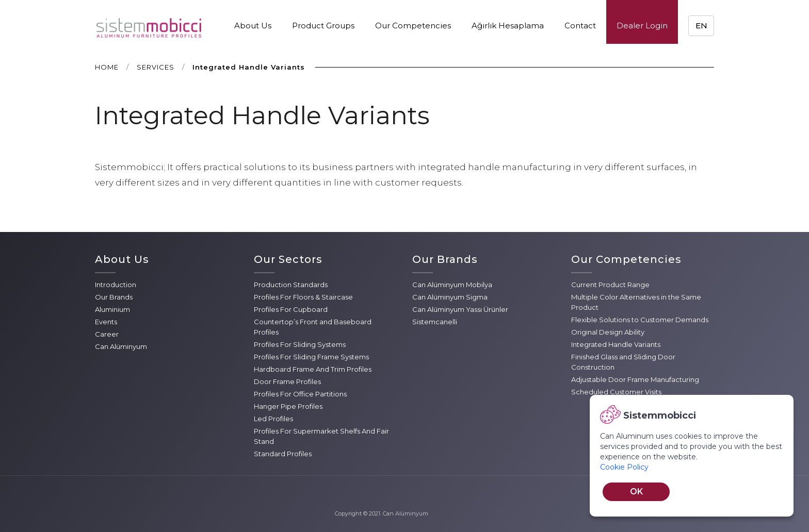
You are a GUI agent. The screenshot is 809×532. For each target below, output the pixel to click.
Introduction (116, 285)
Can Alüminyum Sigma (450, 297)
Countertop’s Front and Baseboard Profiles (313, 327)
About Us (253, 26)
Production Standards (291, 285)
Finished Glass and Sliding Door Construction (623, 362)
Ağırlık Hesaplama (508, 26)
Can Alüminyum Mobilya (452, 285)
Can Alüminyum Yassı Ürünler (460, 309)
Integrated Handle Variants (616, 344)
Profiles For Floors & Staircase (303, 297)
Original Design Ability (608, 332)
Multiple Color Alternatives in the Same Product (636, 302)
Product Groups (323, 26)
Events (106, 322)
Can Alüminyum (121, 346)
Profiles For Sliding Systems (300, 344)
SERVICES (156, 67)
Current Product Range (610, 285)
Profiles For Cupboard (291, 309)
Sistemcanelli (435, 322)
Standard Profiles (283, 454)
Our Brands (114, 297)
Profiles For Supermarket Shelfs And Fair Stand (321, 436)
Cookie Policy (624, 467)
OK (636, 492)
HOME (107, 67)
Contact (580, 26)
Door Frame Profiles (287, 381)
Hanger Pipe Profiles (288, 406)
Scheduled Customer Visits (616, 392)
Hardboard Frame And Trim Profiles (313, 369)
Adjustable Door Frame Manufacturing (635, 379)
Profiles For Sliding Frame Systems (311, 357)
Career (107, 334)
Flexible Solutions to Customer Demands (640, 320)
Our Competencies (413, 26)
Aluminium (112, 309)
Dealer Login (642, 26)
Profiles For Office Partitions (300, 394)
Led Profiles (273, 419)
